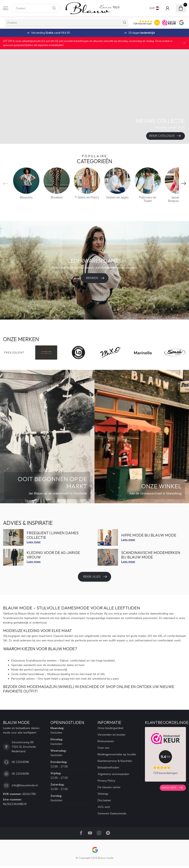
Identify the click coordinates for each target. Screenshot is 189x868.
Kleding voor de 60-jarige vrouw (53, 555)
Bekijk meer (172, 788)
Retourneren (106, 741)
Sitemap (103, 794)
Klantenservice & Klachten (115, 761)
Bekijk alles (95, 577)
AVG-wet (104, 807)
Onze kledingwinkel (110, 728)
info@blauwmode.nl (25, 785)
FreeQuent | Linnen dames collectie (53, 535)
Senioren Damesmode (112, 814)
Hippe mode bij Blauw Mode (149, 535)
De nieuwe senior (109, 787)
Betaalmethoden (108, 768)
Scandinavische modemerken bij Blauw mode (151, 555)
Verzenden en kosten (112, 735)
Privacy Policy (106, 781)
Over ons (104, 748)
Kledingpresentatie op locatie (117, 754)
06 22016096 (20, 762)
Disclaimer (104, 800)
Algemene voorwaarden (113, 774)
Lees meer (34, 542)
